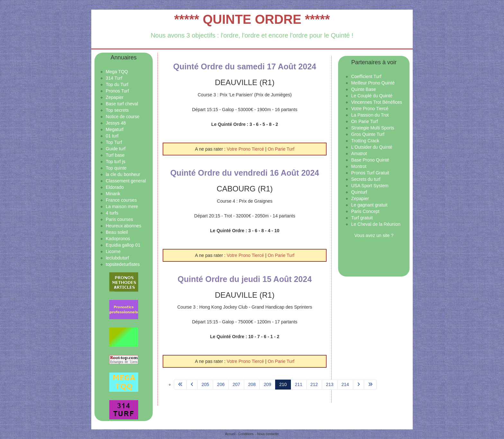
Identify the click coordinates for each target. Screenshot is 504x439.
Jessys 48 (116, 123)
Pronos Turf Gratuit (370, 173)
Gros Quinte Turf (368, 134)
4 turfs (112, 213)
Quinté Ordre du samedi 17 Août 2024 (245, 66)
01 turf (112, 136)
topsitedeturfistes (123, 264)
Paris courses (119, 219)
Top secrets (117, 110)
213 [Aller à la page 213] (330, 384)
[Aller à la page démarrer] (180, 385)
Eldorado (115, 187)
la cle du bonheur (123, 174)
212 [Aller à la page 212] (314, 384)
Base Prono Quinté (370, 160)
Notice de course (123, 117)
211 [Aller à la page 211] (298, 384)
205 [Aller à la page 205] (205, 384)
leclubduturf (117, 258)
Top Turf (114, 142)
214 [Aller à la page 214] (345, 384)
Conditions (246, 434)
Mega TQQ (117, 72)
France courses (121, 200)
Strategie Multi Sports (373, 128)
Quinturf (359, 192)
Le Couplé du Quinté (372, 96)
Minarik (113, 194)
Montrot (359, 166)
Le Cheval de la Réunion (376, 224)
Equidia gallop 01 (123, 245)
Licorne (113, 251)
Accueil (230, 434)
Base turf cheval (122, 104)
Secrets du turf (366, 179)
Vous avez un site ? (374, 235)
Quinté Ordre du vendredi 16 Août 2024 (245, 173)
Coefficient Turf (366, 76)
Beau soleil (117, 232)
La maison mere (122, 206)
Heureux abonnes (124, 226)
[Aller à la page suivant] (359, 385)
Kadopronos (118, 239)
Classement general (126, 181)
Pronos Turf (117, 91)
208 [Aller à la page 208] (252, 384)
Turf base (115, 155)
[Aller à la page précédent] (192, 385)
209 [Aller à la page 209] (267, 384)
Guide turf (116, 149)
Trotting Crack (365, 141)
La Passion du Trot (370, 115)
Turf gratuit (362, 218)
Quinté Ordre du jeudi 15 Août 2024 (245, 279)
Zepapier (115, 97)
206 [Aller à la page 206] (221, 384)
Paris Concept (365, 211)
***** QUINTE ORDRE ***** (252, 19)
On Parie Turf (281, 149)
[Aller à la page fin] (370, 385)
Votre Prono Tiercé (246, 149)
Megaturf (115, 129)
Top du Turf (117, 84)
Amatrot (359, 154)
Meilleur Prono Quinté (373, 83)
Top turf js (116, 162)
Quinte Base (363, 89)
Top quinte (116, 168)
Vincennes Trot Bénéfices (377, 102)
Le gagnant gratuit (369, 205)
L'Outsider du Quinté (372, 147)
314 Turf (114, 78)
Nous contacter (268, 434)
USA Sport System (370, 186)
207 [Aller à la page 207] (236, 384)
